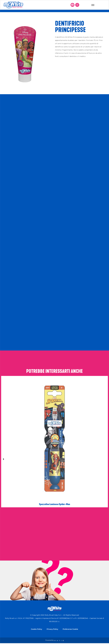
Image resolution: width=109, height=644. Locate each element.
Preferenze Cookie (70, 629)
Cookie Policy (37, 629)
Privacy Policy (52, 629)
